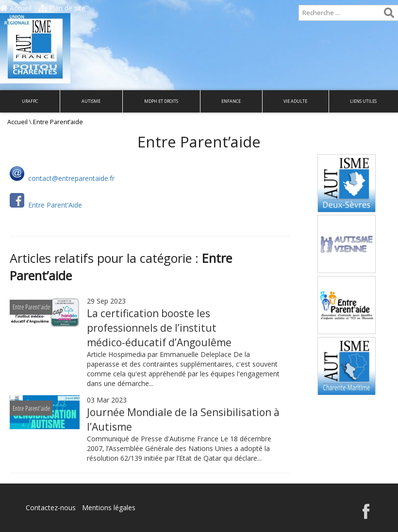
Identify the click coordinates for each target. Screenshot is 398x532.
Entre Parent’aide (347, 290)
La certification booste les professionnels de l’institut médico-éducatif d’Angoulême (159, 328)
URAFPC (30, 101)
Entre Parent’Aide (54, 205)
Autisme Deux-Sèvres (347, 173)
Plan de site (62, 8)
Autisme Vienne (346, 228)
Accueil (16, 8)
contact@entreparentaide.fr (70, 178)
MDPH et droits (161, 101)
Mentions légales (109, 508)
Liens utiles (363, 101)
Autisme (91, 101)
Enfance (231, 101)
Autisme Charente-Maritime (346, 356)
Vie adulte (295, 101)
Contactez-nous (51, 508)
